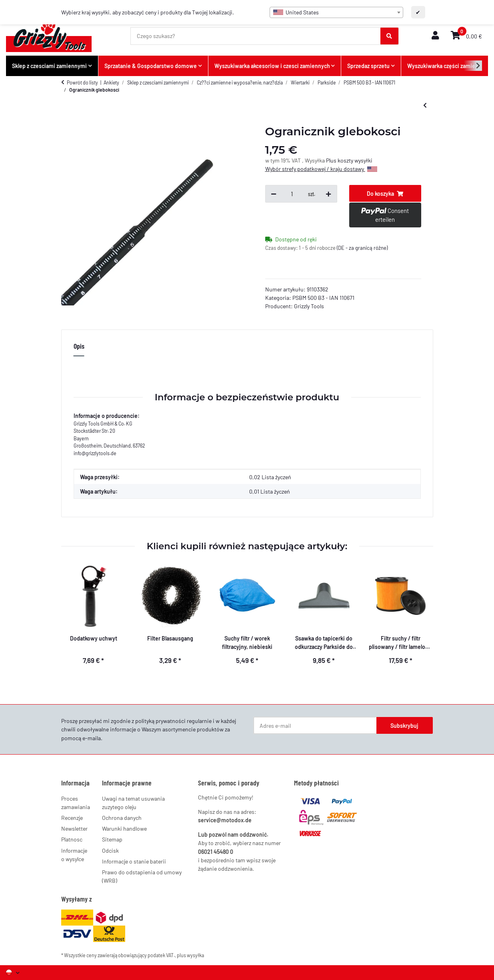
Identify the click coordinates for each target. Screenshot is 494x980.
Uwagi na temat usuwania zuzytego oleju (133, 803)
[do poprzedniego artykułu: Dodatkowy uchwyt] (425, 105)
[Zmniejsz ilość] (274, 194)
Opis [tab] (79, 346)
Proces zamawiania (76, 803)
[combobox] (336, 12)
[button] (435, 36)
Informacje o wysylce (74, 855)
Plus (332, 160)
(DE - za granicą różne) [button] (362, 248)
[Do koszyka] (385, 193)
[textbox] (336, 12)
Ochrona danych (122, 818)
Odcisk (110, 850)
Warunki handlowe (124, 828)
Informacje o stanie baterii (134, 861)
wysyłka (195, 955)
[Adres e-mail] (315, 725)
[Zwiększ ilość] (328, 194)
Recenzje (72, 818)
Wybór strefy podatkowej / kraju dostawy (321, 169)
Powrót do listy (82, 82)
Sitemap (112, 839)
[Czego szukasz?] (256, 36)
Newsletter (74, 828)
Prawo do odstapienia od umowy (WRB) (142, 876)
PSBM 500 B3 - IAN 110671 (323, 298)
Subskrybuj (404, 726)
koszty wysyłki (355, 160)
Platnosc (72, 839)
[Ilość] (292, 194)
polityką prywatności (160, 721)
